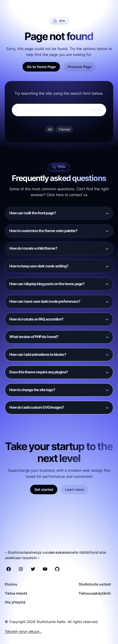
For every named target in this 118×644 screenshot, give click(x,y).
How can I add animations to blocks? (38, 355)
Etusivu (11, 584)
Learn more (74, 490)
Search (97, 110)
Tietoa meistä (16, 593)
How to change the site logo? (32, 390)
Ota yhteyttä (15, 602)
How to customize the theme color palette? (43, 231)
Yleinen (64, 129)
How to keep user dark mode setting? (39, 266)
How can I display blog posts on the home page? (47, 284)
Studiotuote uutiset (95, 584)
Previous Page (80, 67)
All (50, 129)
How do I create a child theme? (33, 248)
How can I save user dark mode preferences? (45, 301)
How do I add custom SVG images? (37, 407)
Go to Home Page (41, 67)
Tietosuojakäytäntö (95, 593)
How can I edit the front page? (33, 213)
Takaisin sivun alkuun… (23, 631)
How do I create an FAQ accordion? (36, 319)
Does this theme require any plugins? (39, 372)
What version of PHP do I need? (34, 337)
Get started (44, 490)
